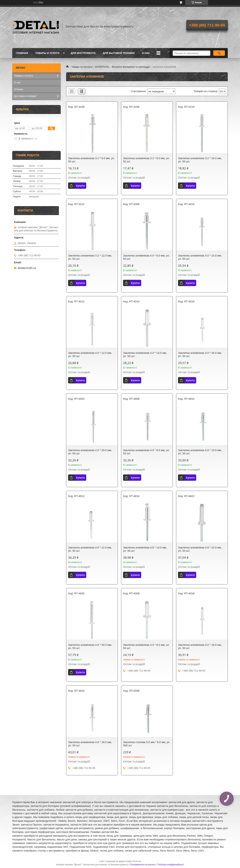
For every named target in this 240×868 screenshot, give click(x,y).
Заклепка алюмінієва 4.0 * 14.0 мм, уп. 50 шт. (145, 354)
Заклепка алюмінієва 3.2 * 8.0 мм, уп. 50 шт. (146, 160)
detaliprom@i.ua (27, 268)
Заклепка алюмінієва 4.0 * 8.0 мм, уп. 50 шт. (146, 646)
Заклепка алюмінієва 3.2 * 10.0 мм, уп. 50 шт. (200, 160)
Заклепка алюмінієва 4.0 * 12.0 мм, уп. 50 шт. (90, 354)
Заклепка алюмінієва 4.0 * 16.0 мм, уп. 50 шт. (200, 354)
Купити (80, 186)
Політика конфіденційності (171, 865)
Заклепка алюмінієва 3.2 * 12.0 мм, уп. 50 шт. (90, 257)
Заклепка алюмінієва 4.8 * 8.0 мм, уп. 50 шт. (146, 452)
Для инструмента (83, 53)
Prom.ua (137, 861)
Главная (22, 53)
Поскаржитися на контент (143, 865)
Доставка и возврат (25, 96)
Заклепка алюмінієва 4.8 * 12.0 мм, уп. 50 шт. (90, 549)
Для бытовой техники (119, 53)
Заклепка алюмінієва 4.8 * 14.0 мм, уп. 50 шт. (145, 549)
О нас (146, 53)
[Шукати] (219, 53)
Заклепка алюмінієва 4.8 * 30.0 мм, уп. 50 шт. (90, 646)
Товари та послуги (82, 67)
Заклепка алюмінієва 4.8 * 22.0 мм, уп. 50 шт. (200, 549)
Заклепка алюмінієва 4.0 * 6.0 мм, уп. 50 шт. (146, 257)
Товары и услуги (47, 53)
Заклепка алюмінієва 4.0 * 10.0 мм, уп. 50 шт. (200, 257)
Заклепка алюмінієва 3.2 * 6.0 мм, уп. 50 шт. (91, 160)
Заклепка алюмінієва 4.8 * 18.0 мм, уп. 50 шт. (90, 744)
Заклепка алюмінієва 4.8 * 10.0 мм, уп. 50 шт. (200, 452)
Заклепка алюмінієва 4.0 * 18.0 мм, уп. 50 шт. (200, 646)
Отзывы (19, 89)
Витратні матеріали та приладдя (131, 67)
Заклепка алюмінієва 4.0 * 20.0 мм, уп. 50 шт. (90, 452)
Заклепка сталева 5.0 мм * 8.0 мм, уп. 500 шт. (147, 744)
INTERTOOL (102, 67)
